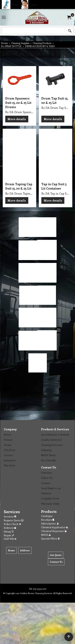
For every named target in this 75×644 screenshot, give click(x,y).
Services (10, 516)
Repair (9, 535)
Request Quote (14, 520)
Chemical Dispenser (54, 531)
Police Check (12, 524)
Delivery (10, 528)
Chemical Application (55, 527)
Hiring (9, 532)
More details (17, 119)
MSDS (46, 535)
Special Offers (50, 538)
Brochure (48, 520)
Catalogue (47, 516)
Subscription (50, 523)
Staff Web (10, 539)
